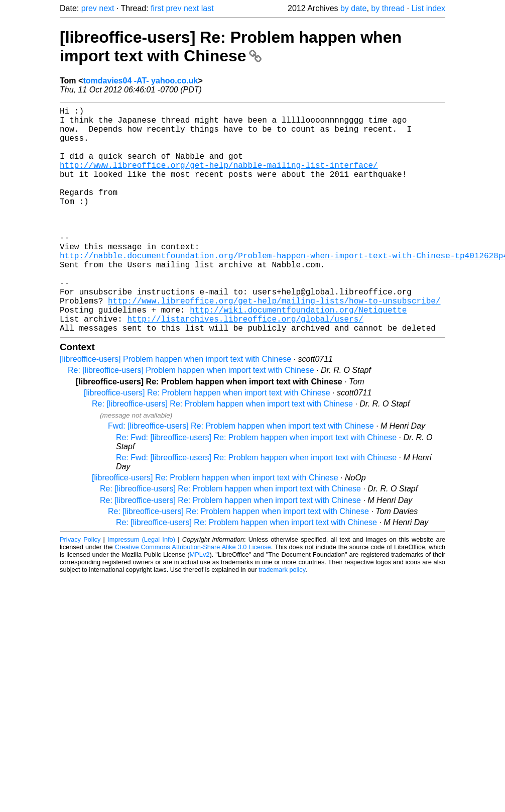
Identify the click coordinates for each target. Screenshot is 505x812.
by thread (388, 8)
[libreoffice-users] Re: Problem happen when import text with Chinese (231, 46)
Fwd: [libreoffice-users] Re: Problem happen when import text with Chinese (241, 476)
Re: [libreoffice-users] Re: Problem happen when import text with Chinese (222, 454)
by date (353, 8)
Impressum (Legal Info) (141, 590)
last (208, 8)
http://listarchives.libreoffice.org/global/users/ (245, 367)
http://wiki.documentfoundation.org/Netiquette (298, 356)
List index (428, 8)
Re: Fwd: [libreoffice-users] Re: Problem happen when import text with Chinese (256, 488)
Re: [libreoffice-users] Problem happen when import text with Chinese (191, 420)
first (157, 8)
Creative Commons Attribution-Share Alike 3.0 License (193, 597)
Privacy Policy (80, 590)
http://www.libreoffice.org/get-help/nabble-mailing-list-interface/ (219, 179)
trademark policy (282, 620)
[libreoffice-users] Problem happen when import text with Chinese (175, 409)
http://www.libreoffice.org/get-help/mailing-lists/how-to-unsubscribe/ (274, 345)
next (106, 8)
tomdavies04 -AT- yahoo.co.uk (140, 81)
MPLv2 (200, 605)
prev (89, 8)
